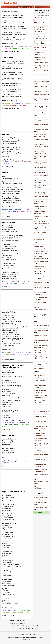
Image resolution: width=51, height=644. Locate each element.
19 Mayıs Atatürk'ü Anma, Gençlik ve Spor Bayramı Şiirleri (41, 30)
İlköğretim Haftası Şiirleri (42, 227)
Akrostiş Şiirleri (39, 62)
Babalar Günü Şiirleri (41, 95)
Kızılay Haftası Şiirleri (41, 287)
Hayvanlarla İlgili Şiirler (41, 217)
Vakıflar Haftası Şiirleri (41, 459)
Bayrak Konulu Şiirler (41, 100)
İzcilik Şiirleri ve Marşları (42, 262)
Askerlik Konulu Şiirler (41, 86)
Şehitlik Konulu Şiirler (41, 406)
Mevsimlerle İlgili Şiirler (41, 320)
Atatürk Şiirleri (39, 91)
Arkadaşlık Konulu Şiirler (42, 81)
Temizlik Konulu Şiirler (41, 411)
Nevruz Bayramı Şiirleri (41, 341)
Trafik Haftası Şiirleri (41, 416)
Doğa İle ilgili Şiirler (40, 176)
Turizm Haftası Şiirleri (41, 421)
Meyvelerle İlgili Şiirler (41, 325)
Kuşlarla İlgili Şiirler (40, 303)
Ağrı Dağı (6, 134)
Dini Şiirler (38, 172)
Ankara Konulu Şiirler (41, 71)
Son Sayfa (22, 623)
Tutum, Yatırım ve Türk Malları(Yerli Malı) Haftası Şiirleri (41, 428)
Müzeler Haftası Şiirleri (41, 335)
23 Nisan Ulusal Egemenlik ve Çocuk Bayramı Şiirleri (39, 37)
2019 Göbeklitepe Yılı (10, 12)
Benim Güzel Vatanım (10, 222)
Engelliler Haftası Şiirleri (42, 201)
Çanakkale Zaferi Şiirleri (42, 129)
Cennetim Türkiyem (9, 312)
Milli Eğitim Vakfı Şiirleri (42, 330)
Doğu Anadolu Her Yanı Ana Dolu (14, 492)
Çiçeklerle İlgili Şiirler (41, 140)
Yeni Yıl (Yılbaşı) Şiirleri (41, 502)
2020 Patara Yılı (8, 58)
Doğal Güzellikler (8, 435)
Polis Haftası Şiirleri (40, 380)
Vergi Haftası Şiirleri (40, 475)
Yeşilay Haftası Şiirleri (41, 507)
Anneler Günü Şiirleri (41, 76)
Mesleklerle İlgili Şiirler (41, 315)
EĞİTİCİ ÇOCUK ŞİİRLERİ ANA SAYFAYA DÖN (25, 629)
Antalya (5, 173)
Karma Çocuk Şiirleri (41, 282)
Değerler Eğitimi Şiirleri (41, 157)
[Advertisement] (17, 122)
